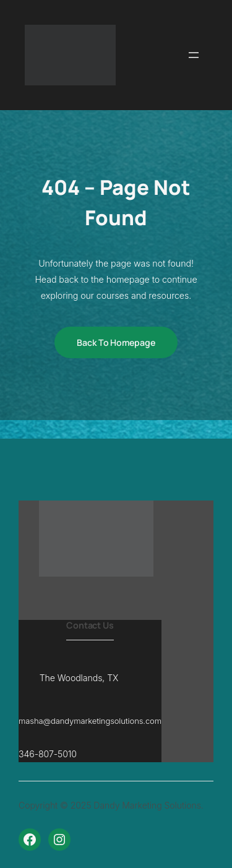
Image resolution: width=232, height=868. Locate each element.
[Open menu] (194, 55)
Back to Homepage (116, 342)
